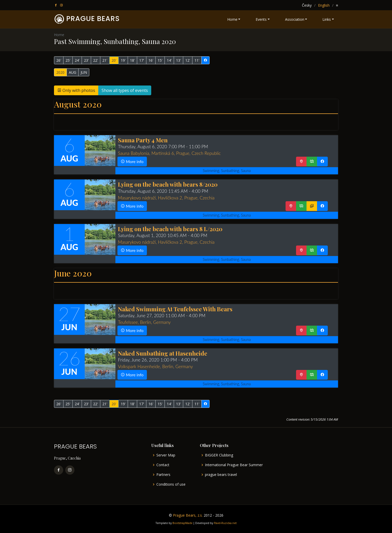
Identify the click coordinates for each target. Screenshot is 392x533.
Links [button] (327, 19)
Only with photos (76, 90)
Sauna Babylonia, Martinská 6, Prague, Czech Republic (169, 153)
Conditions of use (171, 484)
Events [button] (261, 19)
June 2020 (73, 273)
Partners (163, 475)
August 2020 (78, 104)
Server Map (166, 455)
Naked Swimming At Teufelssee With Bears (175, 309)
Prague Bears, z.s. (188, 515)
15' (160, 60)
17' (142, 60)
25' (68, 60)
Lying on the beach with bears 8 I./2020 (170, 229)
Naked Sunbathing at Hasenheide (163, 353)
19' (123, 60)
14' (169, 60)
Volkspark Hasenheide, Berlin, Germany (155, 366)
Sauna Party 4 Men (143, 140)
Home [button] (232, 19)
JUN (84, 72)
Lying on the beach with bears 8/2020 (168, 184)
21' (105, 60)
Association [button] (295, 19)
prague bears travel (221, 475)
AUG (73, 72)
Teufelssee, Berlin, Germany (144, 322)
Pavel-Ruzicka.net (225, 523)
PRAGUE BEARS (93, 19)
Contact (163, 465)
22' (96, 60)
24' (77, 60)
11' (197, 60)
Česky (307, 5)
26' (59, 60)
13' (178, 60)
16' (151, 60)
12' (188, 60)
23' (86, 60)
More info (132, 161)
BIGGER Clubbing (219, 455)
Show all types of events (125, 90)
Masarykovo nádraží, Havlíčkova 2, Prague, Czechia (166, 198)
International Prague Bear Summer (234, 465)
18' (132, 60)
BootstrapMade (182, 523)
